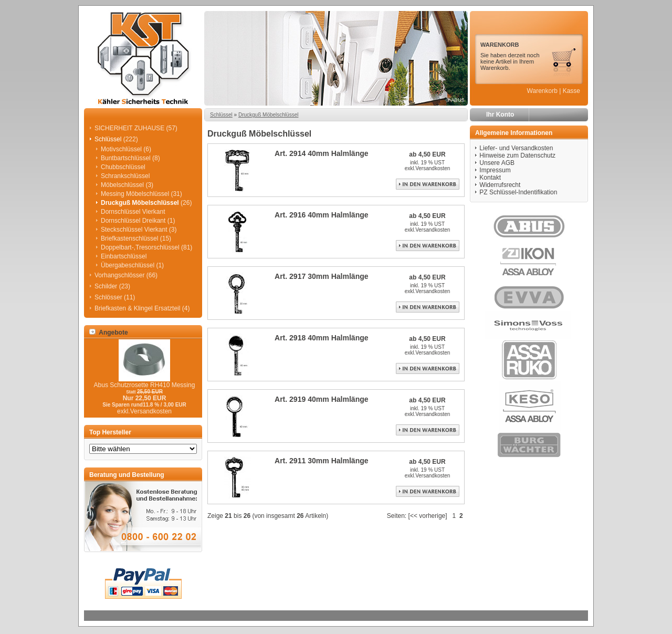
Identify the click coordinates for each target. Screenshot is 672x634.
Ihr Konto (500, 115)
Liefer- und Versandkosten (516, 148)
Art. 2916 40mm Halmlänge (322, 215)
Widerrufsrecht (500, 185)
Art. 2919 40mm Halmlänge (322, 399)
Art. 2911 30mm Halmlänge (322, 461)
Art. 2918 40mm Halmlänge (322, 338)
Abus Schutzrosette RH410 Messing (145, 385)
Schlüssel (221, 115)
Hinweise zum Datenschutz (517, 155)
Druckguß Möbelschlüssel (269, 115)
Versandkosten (433, 168)
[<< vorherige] (428, 516)
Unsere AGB (497, 163)
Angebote (109, 332)
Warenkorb (542, 91)
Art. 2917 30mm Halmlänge (322, 276)
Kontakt (490, 178)
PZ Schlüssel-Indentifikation (518, 192)
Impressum (495, 170)
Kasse (571, 91)
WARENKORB (500, 45)
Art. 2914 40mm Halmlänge (322, 153)
